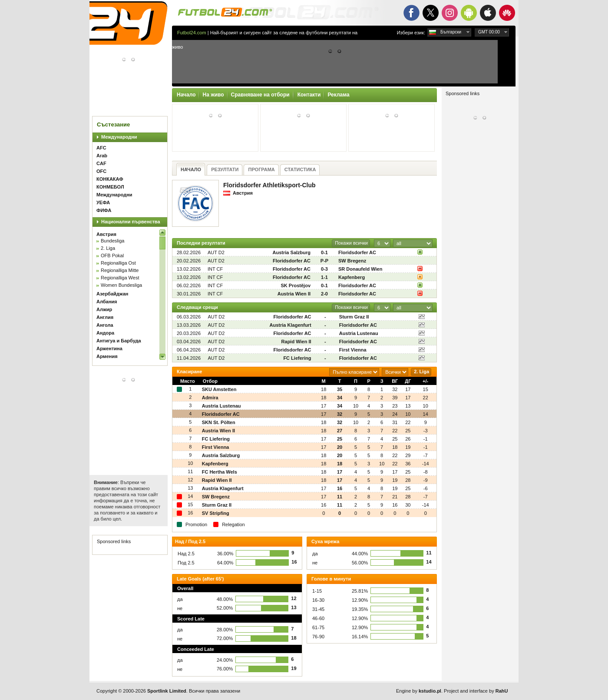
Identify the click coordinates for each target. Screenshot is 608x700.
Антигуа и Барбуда (119, 341)
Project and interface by (476, 691)
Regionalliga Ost (118, 263)
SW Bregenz (352, 261)
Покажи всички (351, 243)
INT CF (215, 269)
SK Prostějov (296, 285)
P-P (324, 261)
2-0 (324, 294)
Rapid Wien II (296, 342)
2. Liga (108, 248)
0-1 (324, 252)
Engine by (419, 691)
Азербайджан (112, 294)
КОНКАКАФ (110, 179)
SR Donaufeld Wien (360, 269)
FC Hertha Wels (220, 472)
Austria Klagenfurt (291, 325)
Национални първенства (131, 222)
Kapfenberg (352, 277)
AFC (101, 148)
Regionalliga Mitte (120, 270)
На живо (213, 95)
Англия (105, 317)
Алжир (104, 309)
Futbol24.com (192, 33)
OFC (101, 171)
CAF (101, 163)
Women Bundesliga (121, 285)
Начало (186, 95)
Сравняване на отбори (260, 95)
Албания (107, 302)
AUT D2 (216, 252)
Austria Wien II (294, 294)
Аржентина (109, 348)
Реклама (338, 95)
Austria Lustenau (359, 333)
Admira (210, 398)
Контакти (309, 95)
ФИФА (104, 210)
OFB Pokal (112, 255)
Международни (119, 137)
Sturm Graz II (354, 317)
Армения (107, 356)
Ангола (105, 325)
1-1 (324, 277)
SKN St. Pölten (219, 422)
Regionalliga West (120, 278)
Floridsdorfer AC (357, 252)
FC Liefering (297, 358)
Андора (105, 333)
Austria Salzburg (292, 252)
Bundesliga (112, 241)
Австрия (106, 234)
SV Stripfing (216, 513)
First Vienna (353, 350)
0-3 (324, 269)
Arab (102, 156)
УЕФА (103, 202)
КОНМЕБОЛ (110, 187)
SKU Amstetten (219, 389)
